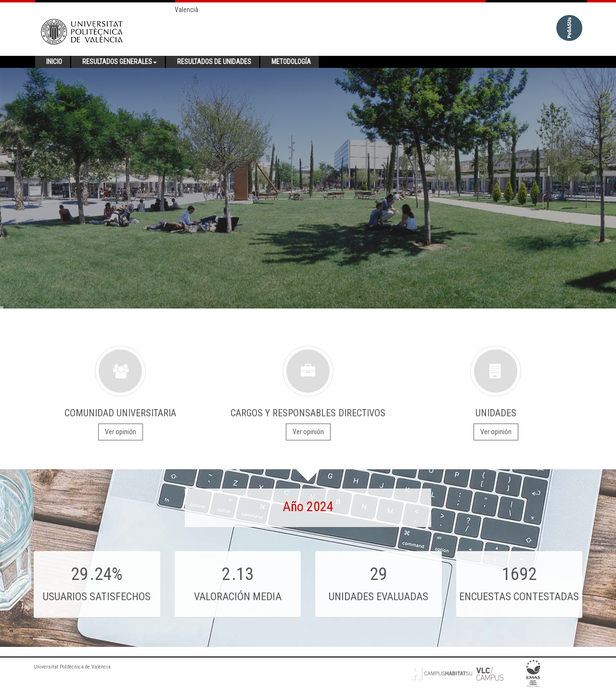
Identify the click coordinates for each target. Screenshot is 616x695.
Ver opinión (121, 432)
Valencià (186, 10)
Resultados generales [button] (120, 62)
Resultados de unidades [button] (214, 62)
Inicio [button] (54, 62)
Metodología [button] (291, 62)
